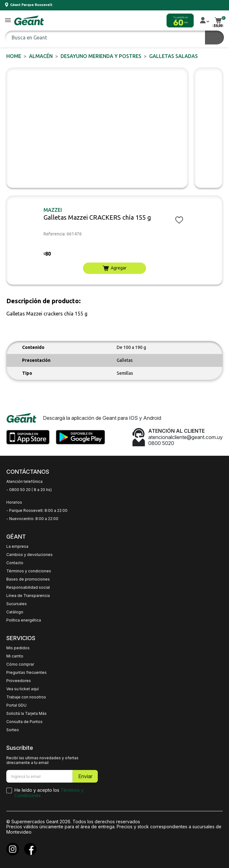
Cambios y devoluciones (29, 555)
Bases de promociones (28, 579)
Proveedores (19, 681)
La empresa (17, 547)
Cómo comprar (20, 664)
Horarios (14, 502)
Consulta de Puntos (24, 722)
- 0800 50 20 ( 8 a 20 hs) (29, 490)
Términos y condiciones (29, 571)
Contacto (15, 563)
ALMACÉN (41, 56)
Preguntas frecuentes (26, 673)
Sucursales (17, 604)
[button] (8, 21)
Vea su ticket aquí (23, 689)
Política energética (24, 620)
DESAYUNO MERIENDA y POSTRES (101, 56)
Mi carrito (15, 656)
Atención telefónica (24, 482)
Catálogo (15, 612)
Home (14, 56)
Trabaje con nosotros (26, 697)
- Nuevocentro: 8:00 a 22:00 (32, 519)
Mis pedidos (18, 648)
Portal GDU (16, 705)
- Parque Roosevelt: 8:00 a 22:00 (37, 511)
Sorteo (13, 730)
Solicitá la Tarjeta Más (26, 714)
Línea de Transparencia (28, 596)
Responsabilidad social (28, 587)
